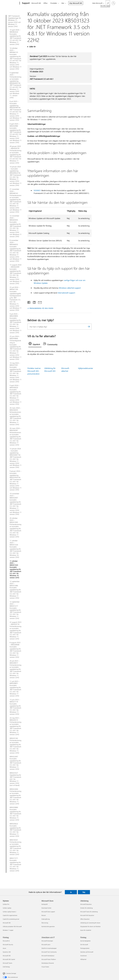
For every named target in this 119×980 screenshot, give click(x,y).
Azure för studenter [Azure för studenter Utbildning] (86, 930)
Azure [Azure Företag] (4, 948)
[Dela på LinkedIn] (33, 302)
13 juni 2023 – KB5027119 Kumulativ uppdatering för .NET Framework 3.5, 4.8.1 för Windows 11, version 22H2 (15, 707)
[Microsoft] (11, 3)
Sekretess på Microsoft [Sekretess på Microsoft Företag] (87, 952)
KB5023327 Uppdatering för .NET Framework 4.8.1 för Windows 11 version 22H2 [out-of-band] (15, 779)
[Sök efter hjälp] (108, 3)
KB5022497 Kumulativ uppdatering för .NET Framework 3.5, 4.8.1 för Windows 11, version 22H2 (15, 763)
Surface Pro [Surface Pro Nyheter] (6, 904)
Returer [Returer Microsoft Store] (44, 915)
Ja (71, 892)
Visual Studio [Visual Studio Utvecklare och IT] (45, 967)
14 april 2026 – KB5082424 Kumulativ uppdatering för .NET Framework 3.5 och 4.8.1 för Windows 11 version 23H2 (15, 37)
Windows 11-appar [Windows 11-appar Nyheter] (8, 930)
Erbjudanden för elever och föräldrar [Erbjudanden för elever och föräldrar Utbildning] (90, 926)
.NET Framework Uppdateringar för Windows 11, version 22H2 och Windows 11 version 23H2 (15, 21)
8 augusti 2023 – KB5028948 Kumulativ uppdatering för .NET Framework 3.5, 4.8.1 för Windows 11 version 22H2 (15, 650)
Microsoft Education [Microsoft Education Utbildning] (86, 904)
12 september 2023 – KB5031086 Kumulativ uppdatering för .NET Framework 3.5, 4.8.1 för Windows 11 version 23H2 (15, 590)
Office (45, 3)
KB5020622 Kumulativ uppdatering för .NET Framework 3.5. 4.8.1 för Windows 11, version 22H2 (15, 830)
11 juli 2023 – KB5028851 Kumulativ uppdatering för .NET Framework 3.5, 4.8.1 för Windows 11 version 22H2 (15, 689)
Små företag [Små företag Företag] (6, 967)
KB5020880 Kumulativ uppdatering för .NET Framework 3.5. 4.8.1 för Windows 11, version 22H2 (15, 814)
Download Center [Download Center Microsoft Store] (46, 908)
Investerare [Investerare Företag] (83, 956)
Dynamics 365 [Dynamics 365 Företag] (7, 952)
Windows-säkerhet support (70, 288)
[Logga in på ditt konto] (113, 3)
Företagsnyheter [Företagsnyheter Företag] (85, 948)
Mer (63, 3)
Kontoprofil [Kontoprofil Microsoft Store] (45, 904)
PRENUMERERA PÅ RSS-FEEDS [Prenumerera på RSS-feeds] (41, 308)
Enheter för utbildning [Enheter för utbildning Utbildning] (86, 908)
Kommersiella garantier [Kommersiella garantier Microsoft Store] (48, 926)
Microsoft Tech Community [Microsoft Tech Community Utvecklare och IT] (49, 952)
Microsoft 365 (36, 3)
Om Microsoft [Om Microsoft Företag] (84, 945)
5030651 (37, 190)
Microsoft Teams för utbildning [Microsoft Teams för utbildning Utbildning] (89, 912)
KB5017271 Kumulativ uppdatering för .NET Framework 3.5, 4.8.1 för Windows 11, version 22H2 (15, 864)
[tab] (35, 344)
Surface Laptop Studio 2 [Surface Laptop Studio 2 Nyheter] (9, 912)
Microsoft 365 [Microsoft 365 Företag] (7, 956)
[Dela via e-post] (39, 302)
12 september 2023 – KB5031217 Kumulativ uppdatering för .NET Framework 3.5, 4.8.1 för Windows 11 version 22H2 (15, 610)
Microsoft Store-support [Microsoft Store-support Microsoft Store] (48, 912)
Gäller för (32, 47)
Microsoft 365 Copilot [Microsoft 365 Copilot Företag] (9, 959)
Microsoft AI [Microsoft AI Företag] (6, 941)
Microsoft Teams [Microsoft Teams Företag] (7, 963)
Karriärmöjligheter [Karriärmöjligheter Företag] (85, 941)
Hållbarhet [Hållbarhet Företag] (83, 959)
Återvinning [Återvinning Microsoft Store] (45, 923)
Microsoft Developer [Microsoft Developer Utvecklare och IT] (47, 941)
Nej (84, 892)
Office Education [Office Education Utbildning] (85, 919)
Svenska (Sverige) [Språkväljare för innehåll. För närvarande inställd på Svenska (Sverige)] (11, 973)
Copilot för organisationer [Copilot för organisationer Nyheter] (10, 915)
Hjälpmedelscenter (86, 368)
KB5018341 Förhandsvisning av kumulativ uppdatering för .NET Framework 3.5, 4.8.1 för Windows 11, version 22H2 (15, 847)
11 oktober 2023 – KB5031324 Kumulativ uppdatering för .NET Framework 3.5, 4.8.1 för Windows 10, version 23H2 (15, 549)
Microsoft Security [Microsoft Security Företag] (8, 945)
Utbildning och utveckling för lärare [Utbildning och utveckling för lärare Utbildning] (90, 923)
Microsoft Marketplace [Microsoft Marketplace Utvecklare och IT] (48, 956)
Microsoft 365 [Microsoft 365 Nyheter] (7, 923)
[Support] (26, 3)
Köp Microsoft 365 (76, 3)
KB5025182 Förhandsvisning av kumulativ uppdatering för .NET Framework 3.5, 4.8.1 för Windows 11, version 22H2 (15, 746)
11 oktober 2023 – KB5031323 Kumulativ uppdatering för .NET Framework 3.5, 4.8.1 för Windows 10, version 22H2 (15, 569)
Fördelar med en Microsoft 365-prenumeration (34, 371)
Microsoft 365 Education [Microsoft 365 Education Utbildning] (87, 915)
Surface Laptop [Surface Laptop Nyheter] (7, 908)
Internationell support (66, 293)
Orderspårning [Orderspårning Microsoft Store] (46, 919)
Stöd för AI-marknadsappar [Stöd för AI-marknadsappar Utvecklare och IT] (49, 948)
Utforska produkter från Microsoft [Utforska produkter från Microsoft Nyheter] (12, 926)
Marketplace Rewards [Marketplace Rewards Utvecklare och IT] (48, 963)
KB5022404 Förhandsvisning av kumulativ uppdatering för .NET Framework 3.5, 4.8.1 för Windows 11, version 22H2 (15, 796)
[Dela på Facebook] (29, 302)
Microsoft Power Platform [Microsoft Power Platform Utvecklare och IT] (49, 959)
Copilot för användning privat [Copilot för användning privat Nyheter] (11, 919)
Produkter (54, 3)
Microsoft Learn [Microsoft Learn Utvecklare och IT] (46, 945)
